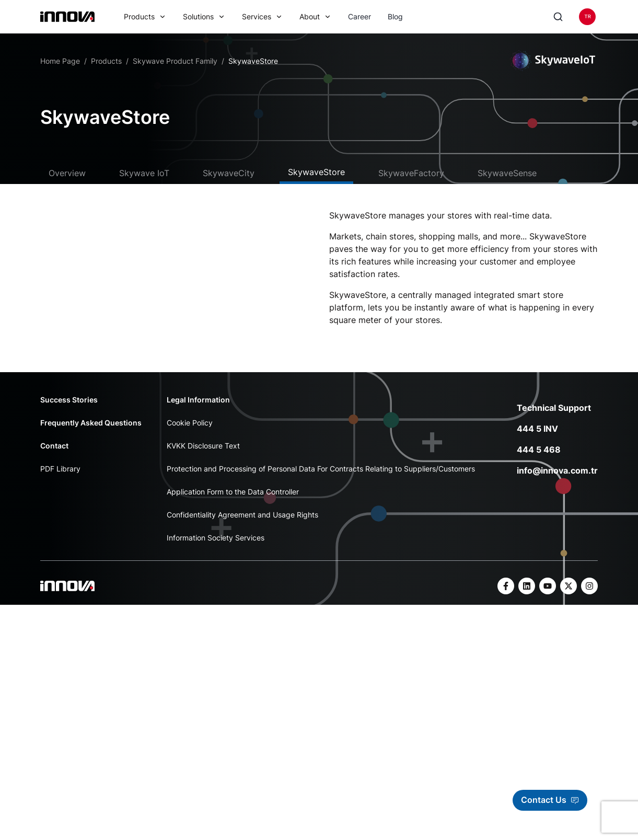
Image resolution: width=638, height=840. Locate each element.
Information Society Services (216, 544)
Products (106, 61)
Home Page (60, 61)
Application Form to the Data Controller (233, 498)
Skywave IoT (144, 173)
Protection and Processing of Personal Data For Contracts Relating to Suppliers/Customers (321, 475)
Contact (54, 452)
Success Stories (69, 406)
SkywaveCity (229, 173)
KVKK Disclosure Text (203, 452)
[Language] (587, 17)
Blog (395, 17)
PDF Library (60, 475)
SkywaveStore (316, 172)
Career (359, 17)
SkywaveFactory (411, 173)
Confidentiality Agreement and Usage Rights (242, 521)
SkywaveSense (507, 173)
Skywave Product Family (175, 61)
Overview (67, 173)
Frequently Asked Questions (91, 429)
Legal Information (198, 406)
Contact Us (550, 800)
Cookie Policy (190, 429)
